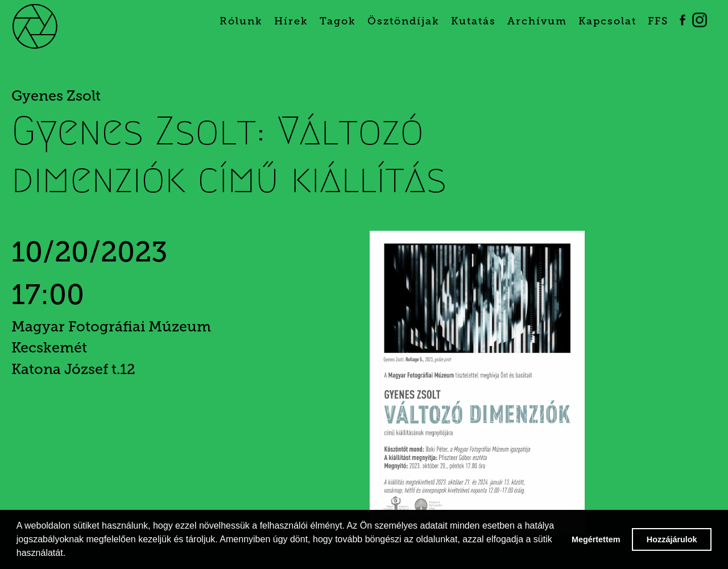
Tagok (338, 21)
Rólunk (241, 21)
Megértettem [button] (596, 539)
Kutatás (473, 21)
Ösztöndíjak (404, 21)
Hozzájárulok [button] (672, 539)
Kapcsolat (607, 21)
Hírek (291, 21)
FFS (658, 21)
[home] (52, 26)
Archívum (537, 21)
